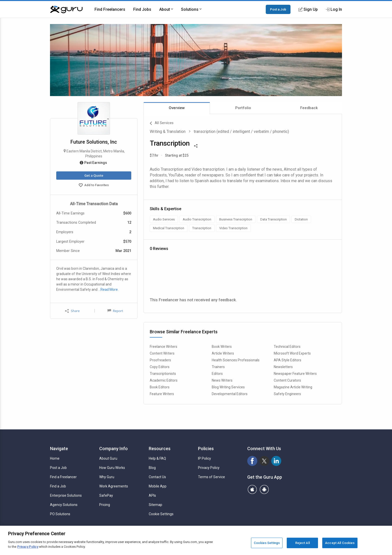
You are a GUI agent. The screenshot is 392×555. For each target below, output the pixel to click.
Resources (160, 449)
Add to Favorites (94, 186)
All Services (162, 123)
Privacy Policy (209, 468)
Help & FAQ (157, 458)
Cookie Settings (161, 514)
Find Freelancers (110, 9)
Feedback (309, 108)
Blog (152, 468)
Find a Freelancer (63, 477)
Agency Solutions (64, 505)
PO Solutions (60, 514)
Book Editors (160, 387)
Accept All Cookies (340, 543)
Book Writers (222, 347)
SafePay (106, 495)
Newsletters (283, 367)
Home (55, 458)
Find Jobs (142, 9)
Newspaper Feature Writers (295, 374)
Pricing (105, 505)
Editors (217, 374)
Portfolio (243, 108)
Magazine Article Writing (293, 387)
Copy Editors (160, 367)
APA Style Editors (287, 360)
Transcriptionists (163, 374)
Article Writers (223, 353)
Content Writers (162, 353)
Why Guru (107, 477)
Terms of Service (211, 477)
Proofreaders (160, 360)
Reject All (302, 543)
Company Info (113, 449)
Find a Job (58, 486)
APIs (152, 495)
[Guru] (66, 10)
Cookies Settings (267, 543)
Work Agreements (114, 486)
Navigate (59, 449)
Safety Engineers (287, 394)
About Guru (108, 458)
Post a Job (278, 9)
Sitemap (155, 505)
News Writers (222, 380)
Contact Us (157, 477)
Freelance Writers (163, 347)
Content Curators (287, 380)
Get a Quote (94, 175)
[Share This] (196, 145)
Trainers (218, 367)
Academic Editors (164, 380)
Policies (206, 449)
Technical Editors (287, 347)
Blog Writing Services (228, 387)
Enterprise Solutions (66, 495)
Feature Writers (162, 394)
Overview (177, 108)
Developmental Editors (230, 394)
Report (115, 311)
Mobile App (158, 486)
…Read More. (108, 290)
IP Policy (204, 458)
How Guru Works (112, 468)
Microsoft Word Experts (292, 353)
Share (72, 311)
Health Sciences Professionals (236, 360)
